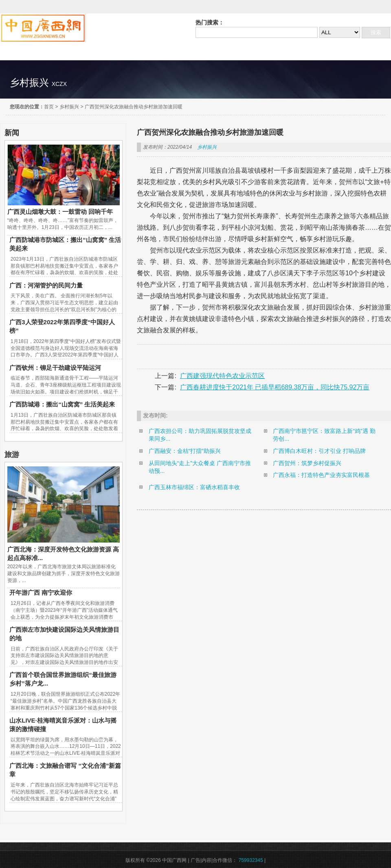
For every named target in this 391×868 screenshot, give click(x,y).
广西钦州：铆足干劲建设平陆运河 (55, 368)
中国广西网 (43, 28)
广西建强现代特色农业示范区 (222, 376)
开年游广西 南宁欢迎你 (41, 592)
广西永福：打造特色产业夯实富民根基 (321, 475)
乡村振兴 (69, 107)
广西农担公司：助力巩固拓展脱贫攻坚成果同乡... (200, 435)
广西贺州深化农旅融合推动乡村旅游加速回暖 (134, 107)
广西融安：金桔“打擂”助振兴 (185, 451)
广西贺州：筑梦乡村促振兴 (307, 463)
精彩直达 (27, 51)
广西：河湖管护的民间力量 (46, 285)
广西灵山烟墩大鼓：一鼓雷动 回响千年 (60, 212)
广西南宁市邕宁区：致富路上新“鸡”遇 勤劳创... (324, 435)
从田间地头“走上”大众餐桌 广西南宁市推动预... (200, 467)
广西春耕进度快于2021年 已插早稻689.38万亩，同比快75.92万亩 (275, 387)
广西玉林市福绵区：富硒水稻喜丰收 (194, 487)
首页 (49, 107)
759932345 (251, 860)
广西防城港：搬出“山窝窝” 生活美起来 (62, 404)
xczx (59, 84)
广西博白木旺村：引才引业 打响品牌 (319, 451)
